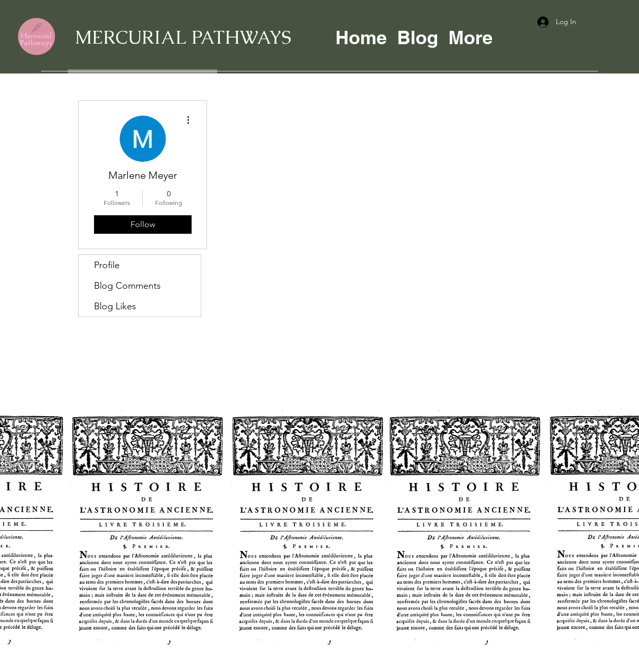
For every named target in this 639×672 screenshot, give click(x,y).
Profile (107, 265)
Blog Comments (127, 286)
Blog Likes (115, 306)
